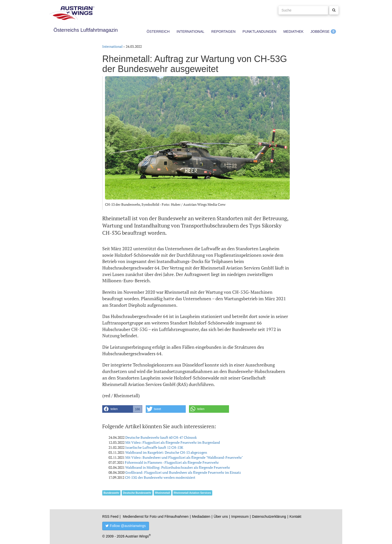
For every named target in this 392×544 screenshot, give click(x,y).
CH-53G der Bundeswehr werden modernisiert (160, 477)
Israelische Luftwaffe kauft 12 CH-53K (154, 447)
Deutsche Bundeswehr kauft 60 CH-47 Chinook (161, 437)
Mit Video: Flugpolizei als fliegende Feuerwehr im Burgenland (173, 442)
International (190, 31)
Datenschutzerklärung (269, 516)
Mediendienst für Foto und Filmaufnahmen (156, 516)
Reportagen (223, 31)
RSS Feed (110, 516)
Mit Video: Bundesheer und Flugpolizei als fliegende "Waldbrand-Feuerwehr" (184, 457)
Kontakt (295, 516)
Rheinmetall (162, 493)
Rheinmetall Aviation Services (192, 493)
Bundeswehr (111, 493)
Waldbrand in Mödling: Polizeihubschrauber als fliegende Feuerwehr (178, 467)
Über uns (221, 516)
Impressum (240, 516)
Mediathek (293, 31)
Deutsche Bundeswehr (137, 493)
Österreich (158, 31)
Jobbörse (320, 31)
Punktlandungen (259, 31)
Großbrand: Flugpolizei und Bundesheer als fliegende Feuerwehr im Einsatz (183, 472)
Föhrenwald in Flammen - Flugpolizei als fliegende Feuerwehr (172, 462)
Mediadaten (201, 516)
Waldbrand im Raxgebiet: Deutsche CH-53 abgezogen (166, 452)
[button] (122, 409)
